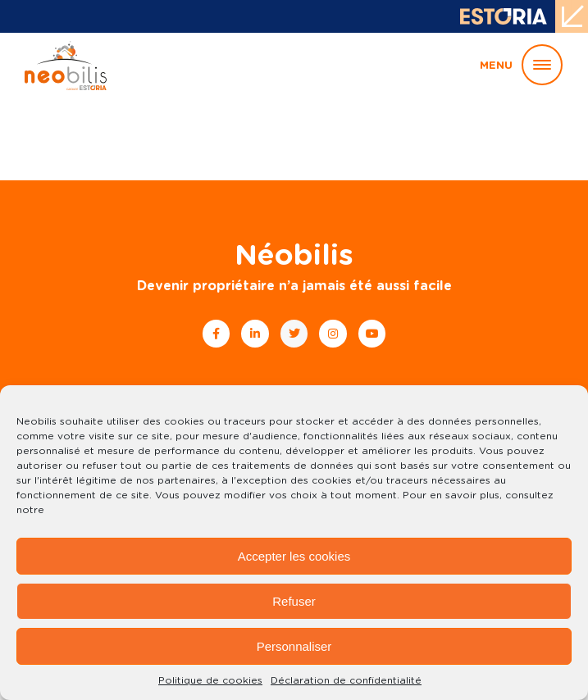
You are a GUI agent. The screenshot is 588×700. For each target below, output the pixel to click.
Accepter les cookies (294, 556)
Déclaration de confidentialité (346, 680)
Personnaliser (294, 646)
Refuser (294, 601)
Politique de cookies (210, 680)
